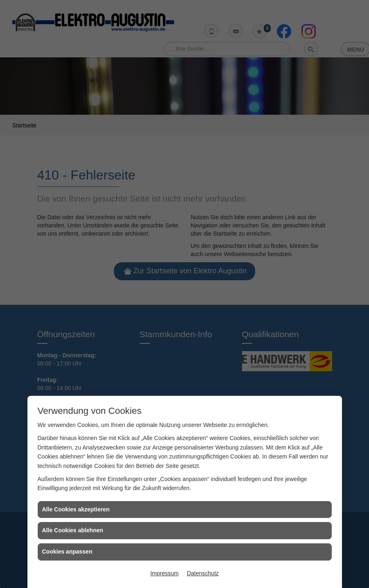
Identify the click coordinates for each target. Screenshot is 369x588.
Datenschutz (203, 573)
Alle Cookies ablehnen (73, 530)
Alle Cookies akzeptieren (76, 509)
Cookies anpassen (67, 552)
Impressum (164, 573)
